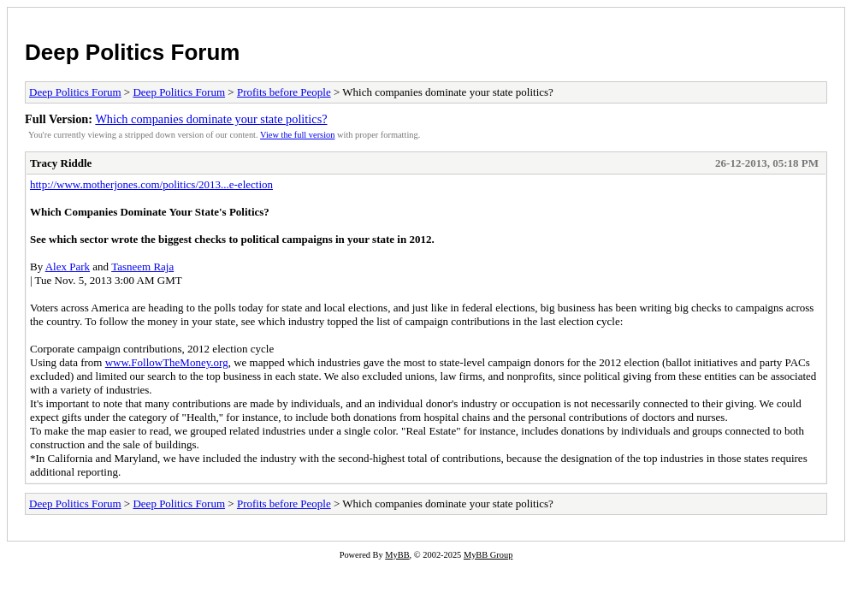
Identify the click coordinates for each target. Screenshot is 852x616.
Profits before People (284, 92)
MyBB (397, 555)
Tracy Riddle (61, 163)
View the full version (297, 135)
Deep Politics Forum (132, 52)
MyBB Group (488, 555)
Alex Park (68, 267)
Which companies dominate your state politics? (211, 119)
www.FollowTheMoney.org (167, 362)
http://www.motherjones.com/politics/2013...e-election (151, 184)
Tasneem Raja (142, 267)
